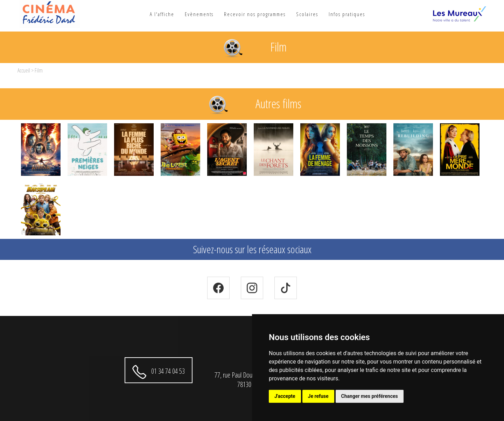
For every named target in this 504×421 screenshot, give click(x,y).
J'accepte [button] (285, 396)
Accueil (24, 70)
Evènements (199, 14)
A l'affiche (162, 14)
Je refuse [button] (318, 396)
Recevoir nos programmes (255, 14)
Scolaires (307, 14)
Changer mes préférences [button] (370, 396)
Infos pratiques (347, 14)
